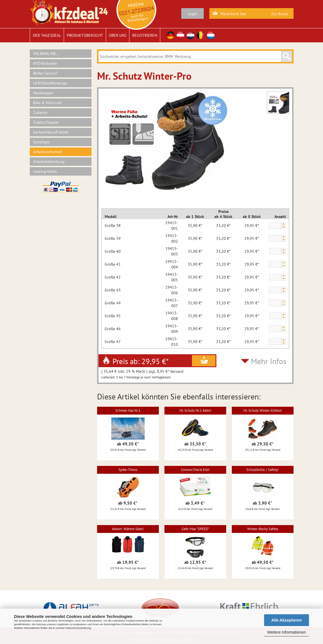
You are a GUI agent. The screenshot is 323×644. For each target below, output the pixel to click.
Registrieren (145, 35)
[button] (283, 224)
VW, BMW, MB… (46, 54)
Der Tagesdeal (47, 35)
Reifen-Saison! (45, 73)
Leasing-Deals (45, 171)
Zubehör (40, 112)
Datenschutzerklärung (78, 628)
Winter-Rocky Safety (263, 529)
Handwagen (43, 93)
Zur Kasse (280, 14)
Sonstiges (41, 142)
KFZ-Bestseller (45, 63)
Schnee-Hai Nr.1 (128, 410)
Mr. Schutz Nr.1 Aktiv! (195, 410)
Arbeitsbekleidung (49, 162)
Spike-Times (128, 470)
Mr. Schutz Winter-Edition (263, 410)
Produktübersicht (85, 35)
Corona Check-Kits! (195, 470)
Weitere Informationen (286, 632)
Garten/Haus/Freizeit (51, 132)
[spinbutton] (275, 226)
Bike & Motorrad (47, 103)
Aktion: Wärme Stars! (128, 529)
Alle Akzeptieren (287, 620)
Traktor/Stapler (46, 122)
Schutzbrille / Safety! (263, 470)
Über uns (118, 35)
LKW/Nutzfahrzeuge (50, 83)
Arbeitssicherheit (48, 152)
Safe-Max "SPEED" (195, 529)
